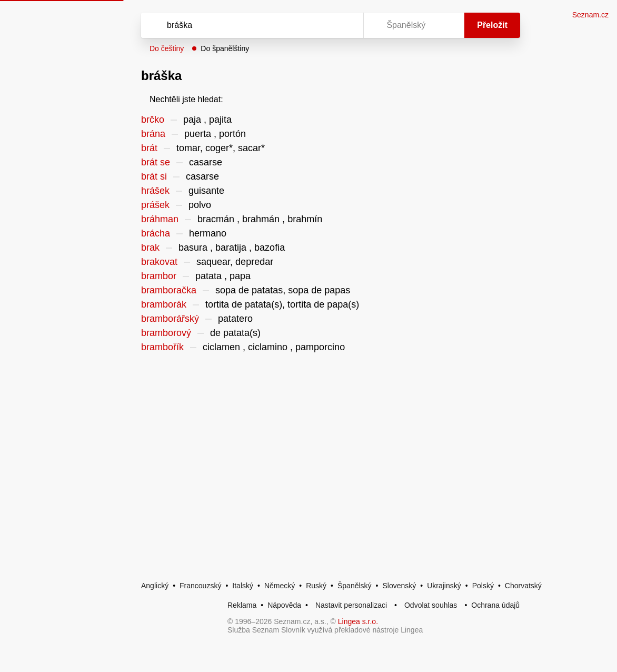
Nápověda (284, 605)
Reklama (242, 605)
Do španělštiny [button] (225, 48)
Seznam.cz (590, 15)
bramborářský (170, 319)
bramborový (166, 333)
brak (150, 248)
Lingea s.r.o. (358, 621)
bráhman (160, 219)
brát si (154, 176)
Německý (280, 586)
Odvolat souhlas (431, 605)
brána (153, 134)
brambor (159, 276)
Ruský (316, 586)
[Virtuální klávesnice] (345, 25)
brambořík (162, 347)
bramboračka (169, 290)
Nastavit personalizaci (351, 605)
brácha (156, 233)
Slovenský (399, 586)
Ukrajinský (444, 586)
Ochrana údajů (495, 605)
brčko (153, 120)
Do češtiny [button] (167, 48)
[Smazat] (322, 25)
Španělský (355, 586)
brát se (156, 162)
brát (149, 148)
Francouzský (200, 586)
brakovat (159, 262)
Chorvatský (523, 586)
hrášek (155, 191)
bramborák (164, 304)
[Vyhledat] (238, 25)
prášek (155, 205)
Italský (243, 586)
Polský (483, 586)
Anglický (155, 586)
